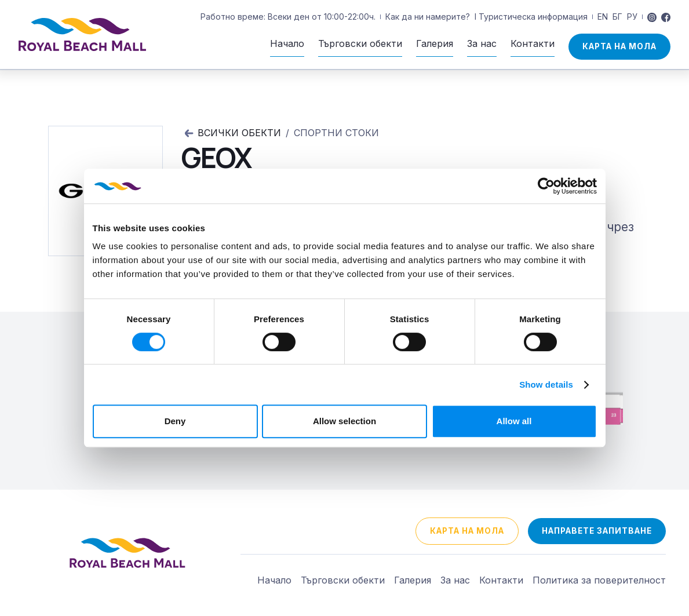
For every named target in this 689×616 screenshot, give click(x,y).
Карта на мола (619, 46)
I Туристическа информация (531, 17)
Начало (274, 580)
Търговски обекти (343, 580)
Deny (175, 421)
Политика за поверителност (599, 580)
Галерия (413, 580)
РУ (632, 17)
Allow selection (344, 421)
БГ (617, 17)
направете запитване (597, 531)
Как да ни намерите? (428, 17)
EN (603, 17)
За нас (455, 580)
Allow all (514, 421)
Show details (546, 384)
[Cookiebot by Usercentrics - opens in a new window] (546, 186)
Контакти (501, 580)
